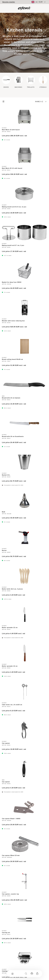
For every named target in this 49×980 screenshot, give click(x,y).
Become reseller (9, 2)
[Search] (26, 974)
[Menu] (12, 974)
